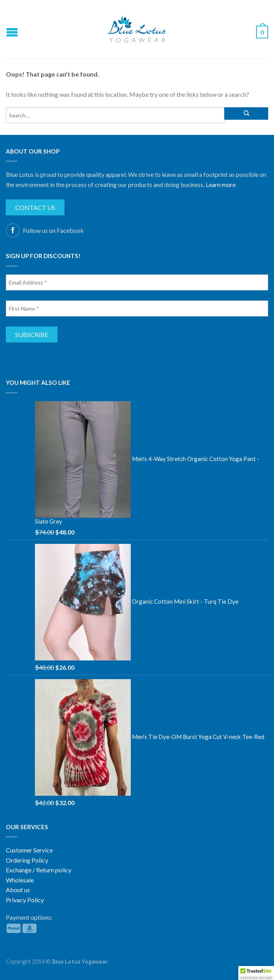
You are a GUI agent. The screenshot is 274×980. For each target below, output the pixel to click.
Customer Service (29, 850)
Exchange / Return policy (39, 870)
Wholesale (20, 880)
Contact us (35, 207)
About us (18, 890)
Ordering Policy (27, 860)
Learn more (221, 184)
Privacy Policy (25, 900)
